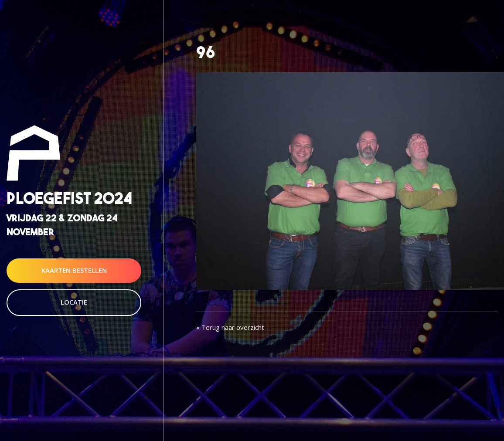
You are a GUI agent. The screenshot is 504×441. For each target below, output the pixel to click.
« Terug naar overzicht (230, 327)
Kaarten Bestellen (74, 270)
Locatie (74, 302)
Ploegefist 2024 (69, 198)
